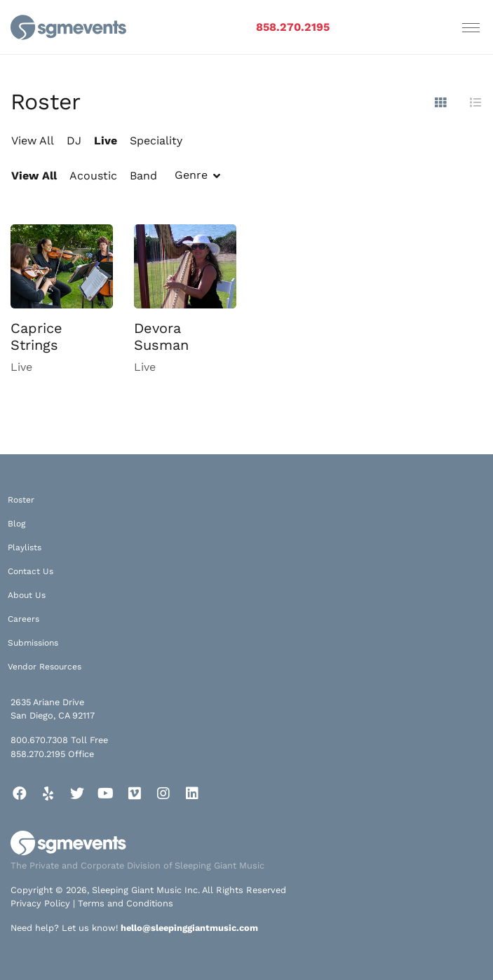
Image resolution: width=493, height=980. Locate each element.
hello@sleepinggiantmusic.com (189, 928)
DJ (74, 141)
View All (33, 141)
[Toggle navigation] (471, 27)
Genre (191, 175)
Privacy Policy (40, 903)
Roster (21, 500)
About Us (27, 595)
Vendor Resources (45, 667)
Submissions (33, 643)
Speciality (156, 141)
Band (143, 176)
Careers (23, 619)
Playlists (25, 547)
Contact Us (31, 571)
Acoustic (93, 176)
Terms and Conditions (126, 903)
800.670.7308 (39, 740)
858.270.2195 (293, 27)
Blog (16, 524)
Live (106, 141)
